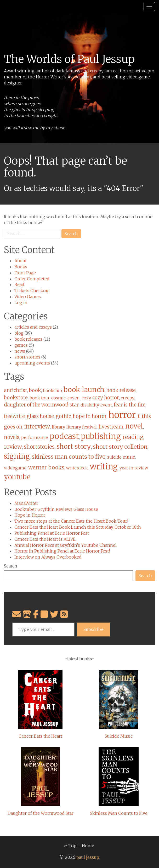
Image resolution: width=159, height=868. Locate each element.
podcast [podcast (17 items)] (64, 436)
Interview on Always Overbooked (48, 557)
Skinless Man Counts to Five (119, 813)
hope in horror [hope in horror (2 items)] (90, 416)
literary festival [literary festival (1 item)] (82, 427)
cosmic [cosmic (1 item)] (58, 398)
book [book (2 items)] (35, 390)
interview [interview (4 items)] (37, 427)
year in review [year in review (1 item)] (134, 468)
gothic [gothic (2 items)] (63, 416)
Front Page (25, 273)
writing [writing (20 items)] (104, 467)
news (20, 351)
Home (88, 846)
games (21, 345)
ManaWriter (26, 503)
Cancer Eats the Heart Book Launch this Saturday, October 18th (78, 527)
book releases (28, 339)
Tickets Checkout (32, 291)
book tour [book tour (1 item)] (39, 398)
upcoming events (32, 363)
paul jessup (88, 857)
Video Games (28, 297)
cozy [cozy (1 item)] (86, 398)
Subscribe (93, 629)
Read (19, 285)
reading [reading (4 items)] (133, 437)
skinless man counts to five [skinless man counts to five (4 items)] (69, 457)
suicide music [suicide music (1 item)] (121, 457)
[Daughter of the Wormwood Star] (41, 777)
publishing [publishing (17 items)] (101, 436)
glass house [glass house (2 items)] (40, 416)
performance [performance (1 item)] (35, 437)
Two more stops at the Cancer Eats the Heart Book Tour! (71, 521)
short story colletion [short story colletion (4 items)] (120, 447)
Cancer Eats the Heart (40, 736)
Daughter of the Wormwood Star (41, 813)
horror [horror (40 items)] (122, 415)
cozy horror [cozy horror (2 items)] (106, 398)
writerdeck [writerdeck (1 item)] (77, 468)
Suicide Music (119, 736)
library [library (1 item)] (58, 427)
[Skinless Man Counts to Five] (119, 777)
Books (21, 267)
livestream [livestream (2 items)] (111, 427)
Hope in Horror (30, 515)
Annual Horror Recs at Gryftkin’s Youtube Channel (66, 545)
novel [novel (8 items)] (134, 426)
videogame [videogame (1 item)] (15, 468)
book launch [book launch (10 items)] (84, 390)
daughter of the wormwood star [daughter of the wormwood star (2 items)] (41, 405)
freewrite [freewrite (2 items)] (14, 416)
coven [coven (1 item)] (74, 398)
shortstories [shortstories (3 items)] (39, 447)
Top (70, 846)
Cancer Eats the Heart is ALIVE (45, 539)
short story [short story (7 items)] (74, 446)
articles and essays (33, 327)
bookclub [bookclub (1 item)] (52, 390)
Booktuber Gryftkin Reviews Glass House (56, 509)
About (21, 261)
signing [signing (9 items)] (17, 456)
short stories (27, 357)
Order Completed (32, 279)
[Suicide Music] (119, 700)
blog (19, 333)
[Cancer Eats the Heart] (40, 700)
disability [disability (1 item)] (90, 405)
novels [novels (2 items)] (12, 437)
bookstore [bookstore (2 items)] (16, 398)
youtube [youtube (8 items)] (17, 477)
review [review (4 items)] (13, 447)
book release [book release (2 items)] (121, 390)
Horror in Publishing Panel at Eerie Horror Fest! (62, 551)
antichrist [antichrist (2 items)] (16, 390)
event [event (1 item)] (106, 405)
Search (11, 566)
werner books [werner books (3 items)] (46, 468)
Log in (21, 303)
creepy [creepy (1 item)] (127, 398)
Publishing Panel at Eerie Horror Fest (52, 533)
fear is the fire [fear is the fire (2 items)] (130, 405)
